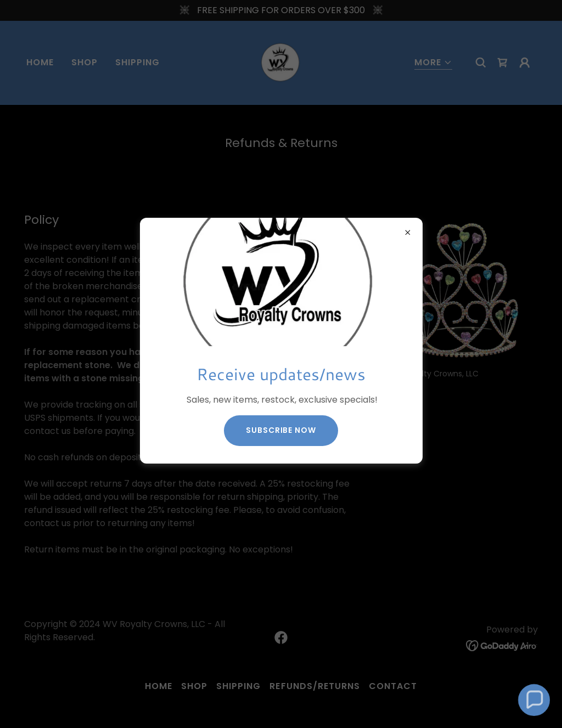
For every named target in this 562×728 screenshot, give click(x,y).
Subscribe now (281, 430)
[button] (534, 700)
